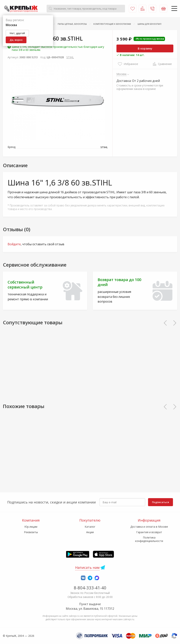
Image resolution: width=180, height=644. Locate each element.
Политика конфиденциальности (149, 539)
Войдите (14, 244)
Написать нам (87, 567)
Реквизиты (31, 532)
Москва (121, 74)
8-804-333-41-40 (90, 588)
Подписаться (160, 502)
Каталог (90, 527)
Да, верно (16, 40)
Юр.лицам (31, 527)
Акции (90, 532)
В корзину (145, 48)
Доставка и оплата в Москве (149, 527)
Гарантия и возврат (149, 532)
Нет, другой (17, 33)
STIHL (70, 57)
